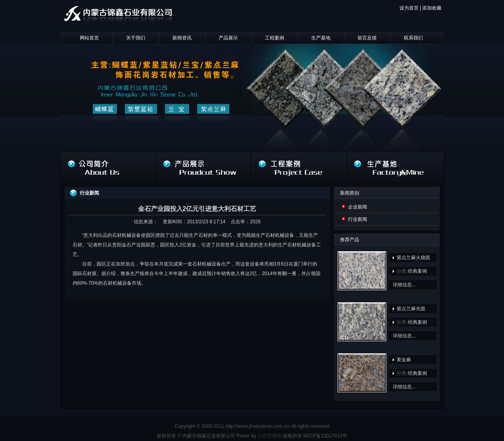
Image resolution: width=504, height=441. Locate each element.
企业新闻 (358, 207)
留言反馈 (367, 38)
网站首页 (89, 38)
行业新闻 (358, 219)
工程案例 (275, 38)
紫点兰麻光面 (411, 309)
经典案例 (417, 271)
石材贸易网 (270, 436)
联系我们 (413, 38)
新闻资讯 (182, 38)
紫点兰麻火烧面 (413, 258)
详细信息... (404, 285)
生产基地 (321, 38)
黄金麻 (404, 360)
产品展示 (228, 38)
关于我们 (136, 38)
